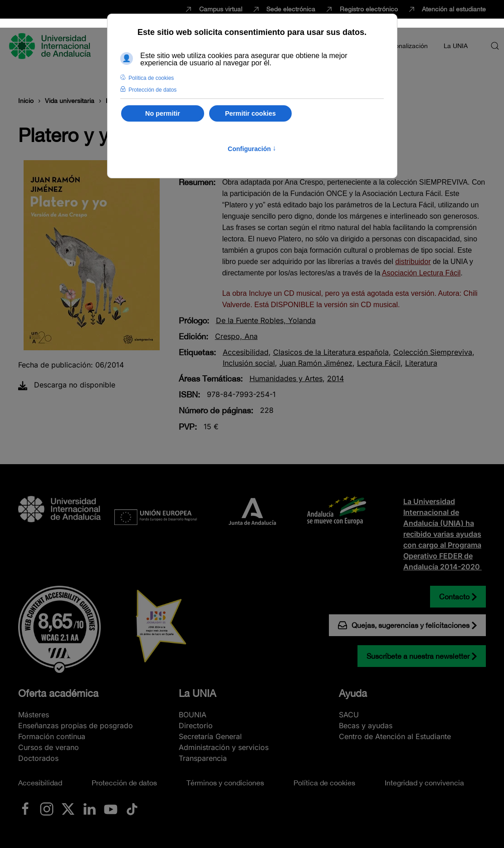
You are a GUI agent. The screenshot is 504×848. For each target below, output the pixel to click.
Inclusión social (249, 363)
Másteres (34, 715)
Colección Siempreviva (433, 352)
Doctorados (38, 758)
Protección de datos (124, 783)
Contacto (454, 597)
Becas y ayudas (366, 725)
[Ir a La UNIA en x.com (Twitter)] (68, 809)
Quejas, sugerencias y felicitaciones (404, 625)
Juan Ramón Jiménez (316, 363)
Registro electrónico (361, 10)
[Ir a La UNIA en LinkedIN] (89, 809)
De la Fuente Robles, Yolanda (266, 320)
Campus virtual (213, 10)
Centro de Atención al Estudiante (395, 736)
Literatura (421, 363)
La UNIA (197, 693)
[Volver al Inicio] (51, 46)
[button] (495, 46)
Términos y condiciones (225, 783)
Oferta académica (58, 693)
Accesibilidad (246, 352)
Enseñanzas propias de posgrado (76, 725)
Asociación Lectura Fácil (421, 273)
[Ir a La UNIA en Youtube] (111, 809)
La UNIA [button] (456, 46)
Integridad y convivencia (424, 783)
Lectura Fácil (379, 363)
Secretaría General (210, 736)
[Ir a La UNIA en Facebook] (25, 809)
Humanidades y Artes (286, 378)
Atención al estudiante (447, 10)
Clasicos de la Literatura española (331, 352)
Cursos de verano (49, 747)
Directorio (196, 725)
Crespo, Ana (236, 336)
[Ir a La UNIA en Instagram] (47, 809)
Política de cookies (324, 783)
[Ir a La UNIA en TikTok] (132, 809)
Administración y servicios (224, 747)
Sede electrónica (284, 10)
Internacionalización (399, 46)
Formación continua (52, 736)
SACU (349, 715)
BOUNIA (193, 715)
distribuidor (413, 262)
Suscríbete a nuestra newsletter (418, 656)
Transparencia (203, 758)
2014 (335, 378)
